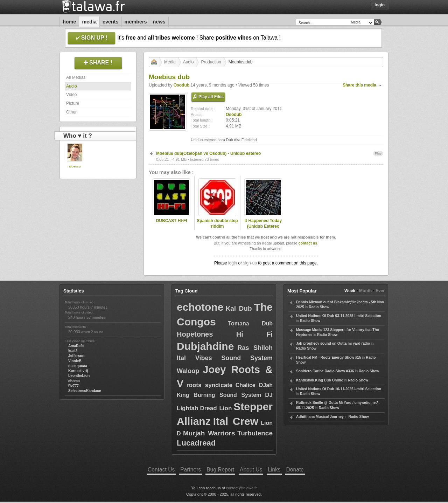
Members (136, 22)
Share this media (359, 85)
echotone (200, 307)
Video (71, 95)
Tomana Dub (250, 323)
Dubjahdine (205, 346)
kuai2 (73, 351)
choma (74, 381)
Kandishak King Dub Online (320, 380)
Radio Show (319, 307)
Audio (72, 86)
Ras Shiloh (255, 348)
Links (274, 470)
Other (71, 112)
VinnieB (75, 361)
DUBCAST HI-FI (172, 221)
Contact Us (161, 470)
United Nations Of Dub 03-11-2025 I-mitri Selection (339, 316)
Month (365, 291)
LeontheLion (79, 376)
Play (378, 153)
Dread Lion (216, 408)
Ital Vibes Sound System (225, 358)
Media (89, 22)
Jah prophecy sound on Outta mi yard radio (333, 343)
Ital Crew (236, 421)
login (233, 263)
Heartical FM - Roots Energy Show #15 (329, 357)
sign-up (250, 263)
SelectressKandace (85, 391)
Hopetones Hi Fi (225, 334)
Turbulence (255, 433)
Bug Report (220, 470)
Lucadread (196, 443)
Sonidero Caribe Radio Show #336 (325, 371)
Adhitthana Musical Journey (320, 417)
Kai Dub (239, 308)
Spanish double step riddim (217, 224)
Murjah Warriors (209, 433)
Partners (191, 470)
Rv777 (73, 386)
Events (111, 22)
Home (69, 22)
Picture (73, 103)
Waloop (188, 371)
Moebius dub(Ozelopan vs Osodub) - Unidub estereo (208, 153)
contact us (308, 243)
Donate (295, 470)
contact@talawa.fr (241, 488)
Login (380, 5)
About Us (251, 470)
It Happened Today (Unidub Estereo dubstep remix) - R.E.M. (263, 229)
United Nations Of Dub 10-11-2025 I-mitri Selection (339, 389)
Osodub (181, 85)
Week (350, 291)
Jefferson (76, 356)
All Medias (76, 77)
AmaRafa (76, 346)
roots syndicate (209, 385)
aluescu (75, 166)
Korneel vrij (78, 371)
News (159, 22)
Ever (380, 291)
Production (211, 62)
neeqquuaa (78, 366)
